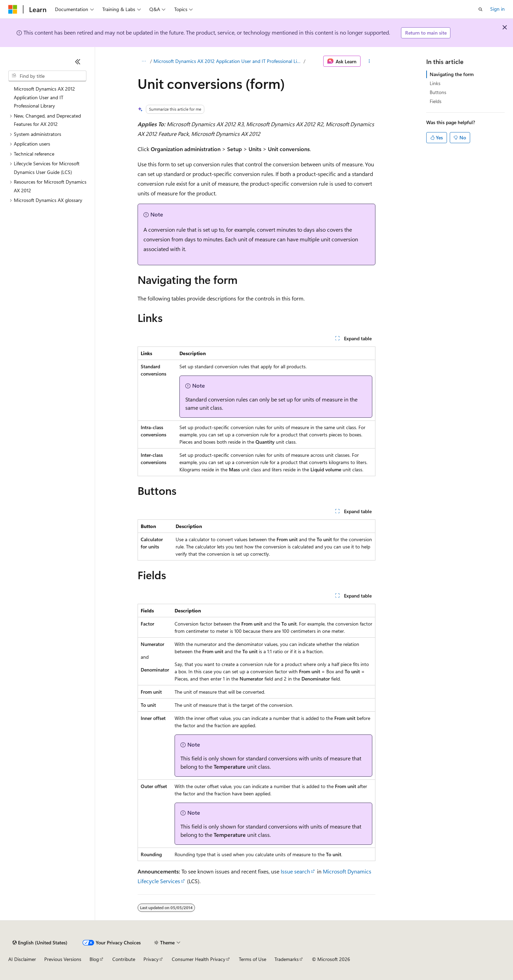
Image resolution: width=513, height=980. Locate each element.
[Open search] (481, 9)
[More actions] (369, 61)
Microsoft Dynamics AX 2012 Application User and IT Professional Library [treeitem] (44, 97)
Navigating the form (452, 74)
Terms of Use (253, 959)
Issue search (295, 871)
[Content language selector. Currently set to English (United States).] (40, 943)
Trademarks (287, 959)
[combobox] (47, 76)
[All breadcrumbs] (144, 61)
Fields (436, 101)
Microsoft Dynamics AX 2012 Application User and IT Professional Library (228, 61)
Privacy (151, 959)
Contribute (124, 959)
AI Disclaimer (22, 959)
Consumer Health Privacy (199, 959)
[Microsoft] (13, 9)
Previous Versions (63, 959)
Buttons (438, 92)
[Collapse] (78, 62)
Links (435, 83)
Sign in (497, 9)
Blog (94, 959)
